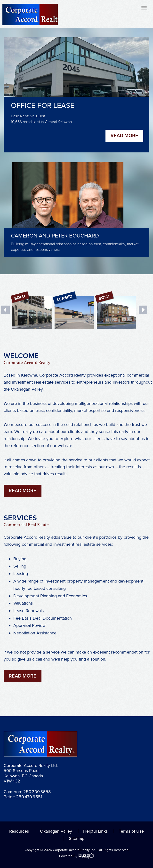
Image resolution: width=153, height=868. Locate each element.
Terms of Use (131, 831)
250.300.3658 (37, 792)
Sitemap (77, 838)
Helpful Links (95, 831)
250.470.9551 (29, 797)
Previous (5, 310)
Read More (124, 136)
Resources (19, 831)
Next (143, 310)
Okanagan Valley (56, 831)
